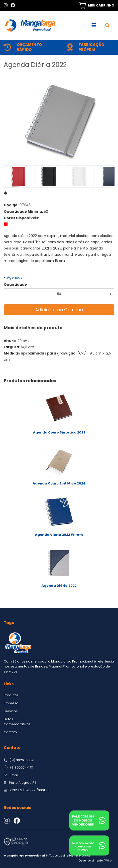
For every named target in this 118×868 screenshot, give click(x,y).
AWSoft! (109, 860)
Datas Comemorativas (17, 722)
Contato (10, 732)
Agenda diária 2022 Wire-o (59, 535)
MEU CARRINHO (101, 5)
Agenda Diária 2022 (59, 586)
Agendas (15, 277)
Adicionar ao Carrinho (59, 310)
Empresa (11, 703)
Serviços (11, 711)
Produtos (11, 695)
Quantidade (15, 284)
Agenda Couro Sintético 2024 (59, 483)
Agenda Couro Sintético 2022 (59, 432)
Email (14, 775)
